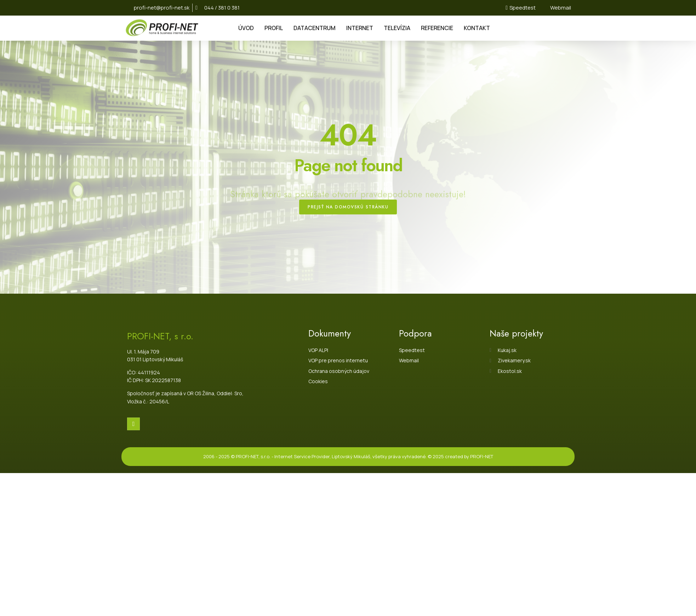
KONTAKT (477, 28)
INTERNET (360, 28)
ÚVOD (246, 28)
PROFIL (274, 28)
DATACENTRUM (315, 28)
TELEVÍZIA (397, 28)
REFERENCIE (437, 28)
